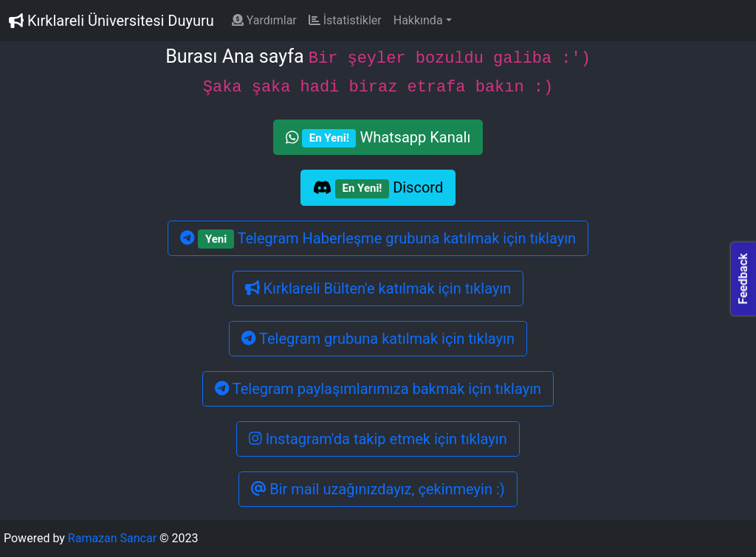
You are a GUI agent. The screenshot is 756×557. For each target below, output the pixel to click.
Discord (378, 188)
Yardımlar (264, 20)
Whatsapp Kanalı (378, 138)
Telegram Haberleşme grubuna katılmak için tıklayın (378, 239)
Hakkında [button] (418, 20)
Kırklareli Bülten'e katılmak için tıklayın (378, 288)
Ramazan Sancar (112, 538)
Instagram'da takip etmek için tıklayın (378, 439)
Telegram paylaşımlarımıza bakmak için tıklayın (378, 389)
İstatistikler (345, 20)
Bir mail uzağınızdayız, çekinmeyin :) (378, 489)
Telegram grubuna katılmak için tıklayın (378, 339)
